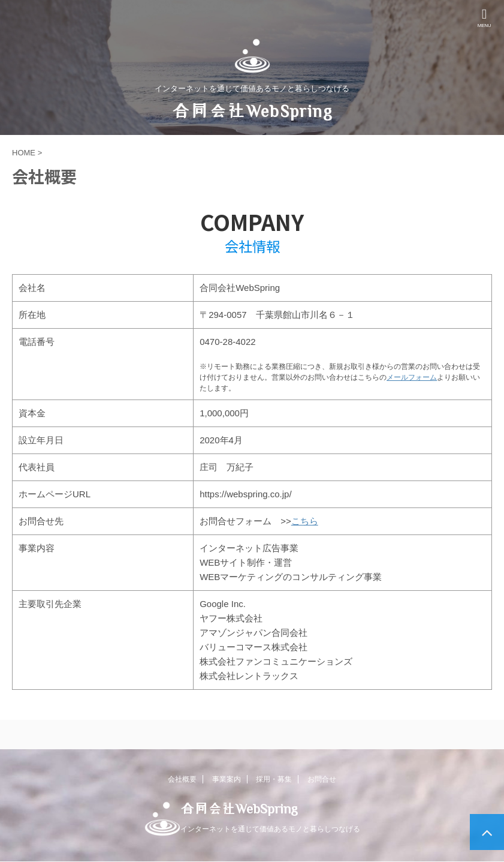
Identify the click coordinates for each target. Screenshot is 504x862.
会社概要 (182, 779)
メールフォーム (412, 377)
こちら (305, 521)
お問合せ (322, 779)
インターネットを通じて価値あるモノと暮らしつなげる (270, 829)
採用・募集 (274, 779)
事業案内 (227, 779)
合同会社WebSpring (252, 110)
